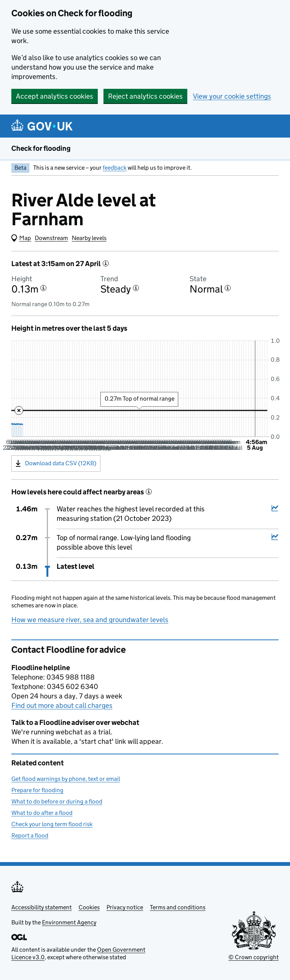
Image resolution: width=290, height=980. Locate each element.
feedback (115, 168)
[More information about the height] (43, 288)
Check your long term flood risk (52, 824)
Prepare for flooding (37, 790)
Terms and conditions (178, 907)
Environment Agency (69, 922)
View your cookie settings (232, 96)
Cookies (89, 907)
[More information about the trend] (136, 288)
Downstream (51, 238)
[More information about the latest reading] (106, 263)
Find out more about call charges (62, 705)
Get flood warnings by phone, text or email (66, 779)
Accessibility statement (42, 907)
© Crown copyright (254, 957)
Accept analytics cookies (55, 96)
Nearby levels (89, 238)
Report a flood (30, 835)
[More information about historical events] (149, 492)
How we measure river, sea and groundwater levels (90, 620)
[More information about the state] (228, 288)
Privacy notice (125, 907)
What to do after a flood (42, 813)
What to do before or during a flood (57, 801)
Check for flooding (41, 148)
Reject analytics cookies (145, 96)
